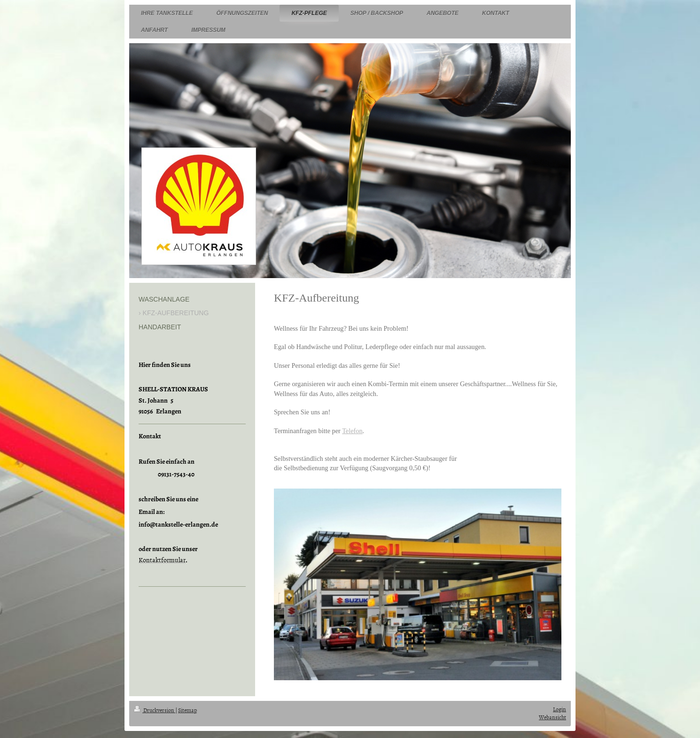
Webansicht (552, 717)
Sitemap (187, 710)
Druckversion (155, 710)
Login (560, 709)
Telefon (352, 431)
